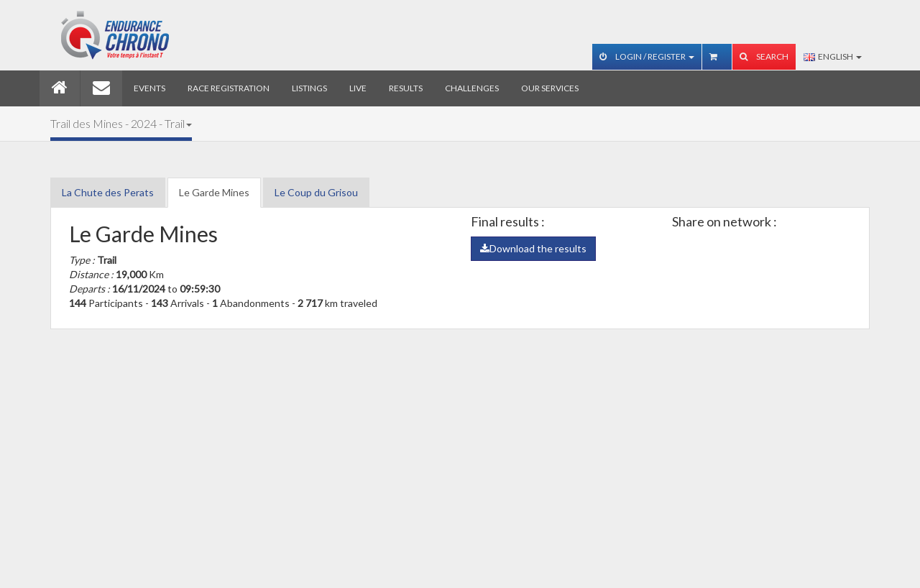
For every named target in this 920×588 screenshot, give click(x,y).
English (833, 56)
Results (406, 88)
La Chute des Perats (108, 192)
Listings (309, 88)
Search (764, 56)
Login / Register (647, 56)
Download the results (533, 248)
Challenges (472, 88)
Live (358, 88)
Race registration (229, 88)
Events (149, 88)
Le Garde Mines (214, 192)
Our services (550, 88)
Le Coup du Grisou (316, 192)
